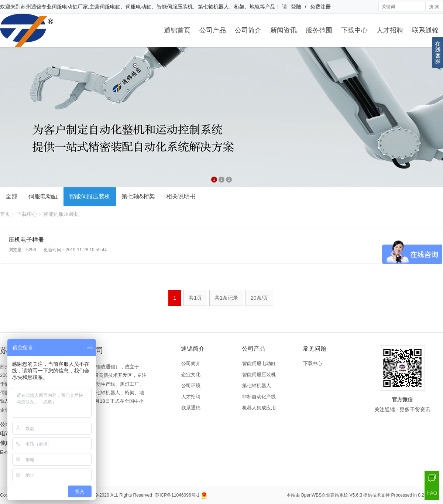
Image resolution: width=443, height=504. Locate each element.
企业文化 (191, 374)
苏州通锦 (31, 7)
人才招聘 (390, 30)
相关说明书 (181, 196)
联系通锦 (425, 30)
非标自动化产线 (259, 397)
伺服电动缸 (43, 196)
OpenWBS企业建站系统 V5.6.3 (332, 495)
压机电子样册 (26, 240)
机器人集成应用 (259, 408)
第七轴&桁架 (138, 196)
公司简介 (248, 30)
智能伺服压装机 (90, 196)
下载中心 (354, 30)
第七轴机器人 (257, 386)
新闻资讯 (284, 30)
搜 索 (434, 7)
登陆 (296, 7)
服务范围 (319, 30)
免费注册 (320, 7)
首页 (5, 214)
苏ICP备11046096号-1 (177, 495)
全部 (11, 196)
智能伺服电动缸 (259, 363)
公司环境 (191, 386)
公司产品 (213, 30)
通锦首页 (177, 30)
